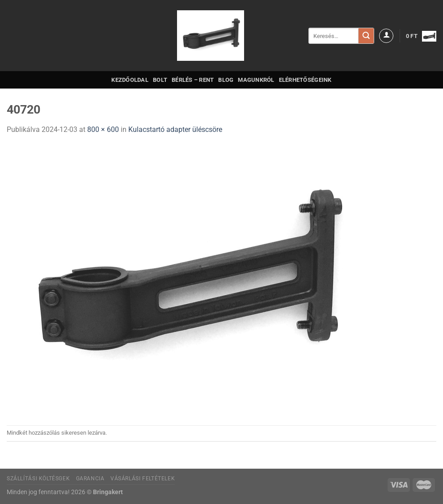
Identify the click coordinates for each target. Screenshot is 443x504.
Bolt (160, 80)
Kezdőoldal (130, 80)
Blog (226, 80)
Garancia (90, 479)
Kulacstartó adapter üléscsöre (175, 129)
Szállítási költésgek (38, 479)
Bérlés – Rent (193, 80)
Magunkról (256, 80)
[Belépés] (386, 36)
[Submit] (366, 36)
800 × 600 (103, 129)
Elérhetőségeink (305, 80)
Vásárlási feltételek (143, 479)
